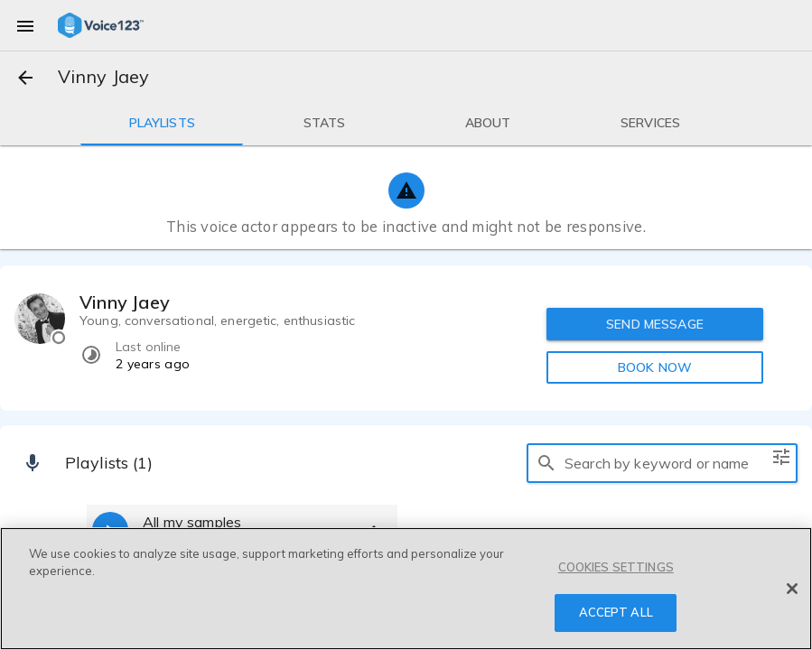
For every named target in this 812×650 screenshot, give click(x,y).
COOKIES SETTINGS (616, 567)
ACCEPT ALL (616, 612)
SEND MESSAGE (655, 324)
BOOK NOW (655, 367)
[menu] (25, 25)
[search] (546, 463)
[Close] (792, 589)
